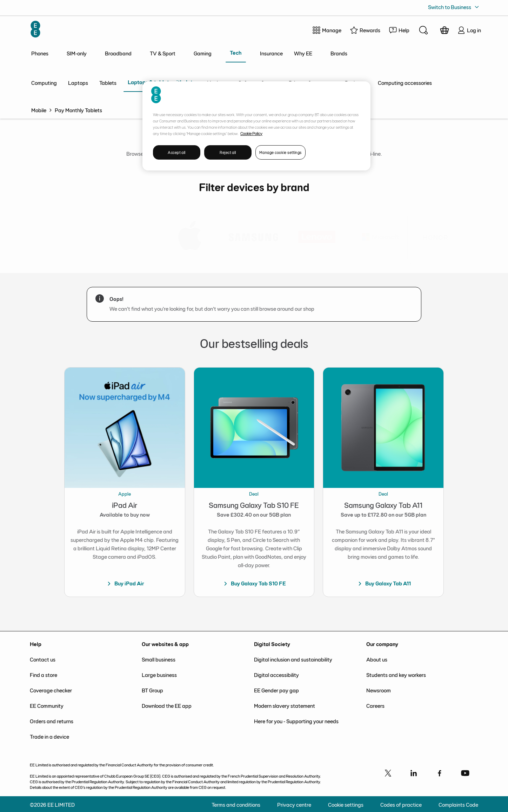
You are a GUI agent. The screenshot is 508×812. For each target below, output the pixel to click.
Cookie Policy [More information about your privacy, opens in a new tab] (251, 133)
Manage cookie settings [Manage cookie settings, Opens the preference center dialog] (280, 152)
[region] (256, 126)
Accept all (177, 152)
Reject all (228, 152)
